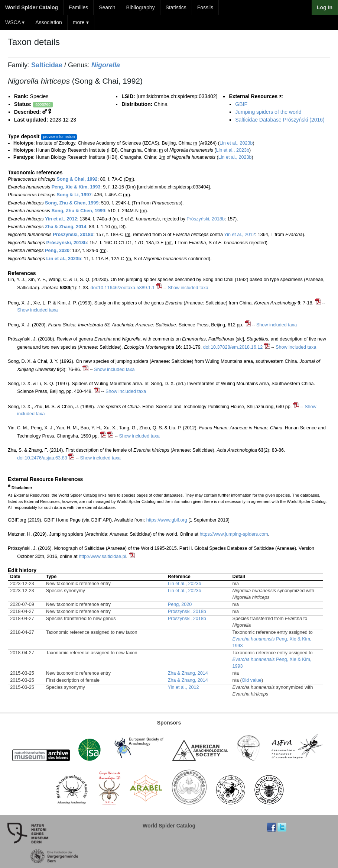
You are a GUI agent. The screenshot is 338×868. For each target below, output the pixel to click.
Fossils (205, 7)
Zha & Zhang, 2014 (66, 227)
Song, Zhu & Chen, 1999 (72, 203)
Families (78, 7)
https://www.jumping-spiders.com (234, 534)
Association (49, 22)
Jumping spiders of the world (268, 112)
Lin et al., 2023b (236, 143)
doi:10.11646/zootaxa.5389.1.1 (123, 288)
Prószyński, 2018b (206, 219)
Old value (252, 680)
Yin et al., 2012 (61, 219)
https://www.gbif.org (167, 520)
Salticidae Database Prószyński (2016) (280, 120)
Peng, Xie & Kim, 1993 (76, 187)
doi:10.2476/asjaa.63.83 (42, 458)
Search (107, 7)
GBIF (241, 104)
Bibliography (141, 7)
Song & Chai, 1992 (77, 179)
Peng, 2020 (57, 251)
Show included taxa (188, 288)
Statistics (176, 7)
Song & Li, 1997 (74, 195)
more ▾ (81, 22)
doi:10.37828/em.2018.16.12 (233, 347)
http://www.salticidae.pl (102, 556)
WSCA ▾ (15, 22)
